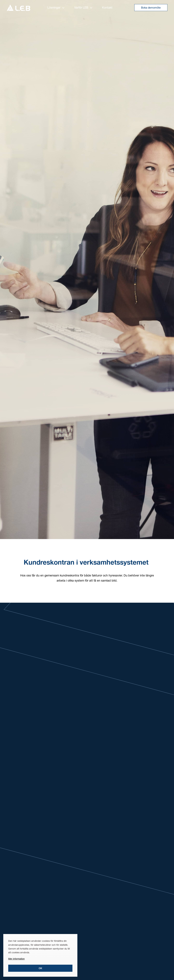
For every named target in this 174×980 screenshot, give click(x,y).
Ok (40, 968)
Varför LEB (83, 7)
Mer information (16, 959)
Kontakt (107, 7)
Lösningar (56, 7)
